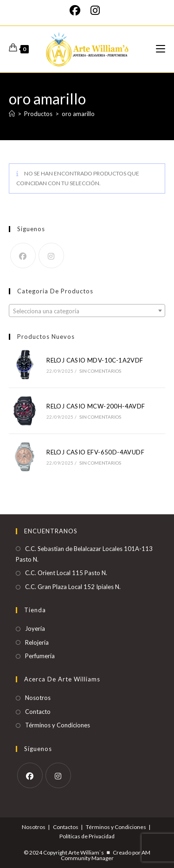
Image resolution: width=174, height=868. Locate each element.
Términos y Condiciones (58, 725)
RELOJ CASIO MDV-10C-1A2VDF (95, 360)
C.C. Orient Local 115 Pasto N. (66, 573)
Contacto (38, 712)
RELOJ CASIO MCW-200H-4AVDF (96, 406)
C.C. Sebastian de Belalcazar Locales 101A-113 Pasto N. (84, 554)
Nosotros (38, 698)
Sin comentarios (100, 371)
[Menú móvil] (161, 49)
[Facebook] (77, 10)
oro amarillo (78, 114)
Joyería (35, 628)
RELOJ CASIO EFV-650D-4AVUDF (95, 452)
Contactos (66, 827)
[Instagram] (95, 10)
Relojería (37, 642)
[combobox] (87, 311)
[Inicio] (12, 114)
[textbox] (87, 311)
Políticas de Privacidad (87, 836)
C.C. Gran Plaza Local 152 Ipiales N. (73, 587)
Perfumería (40, 656)
